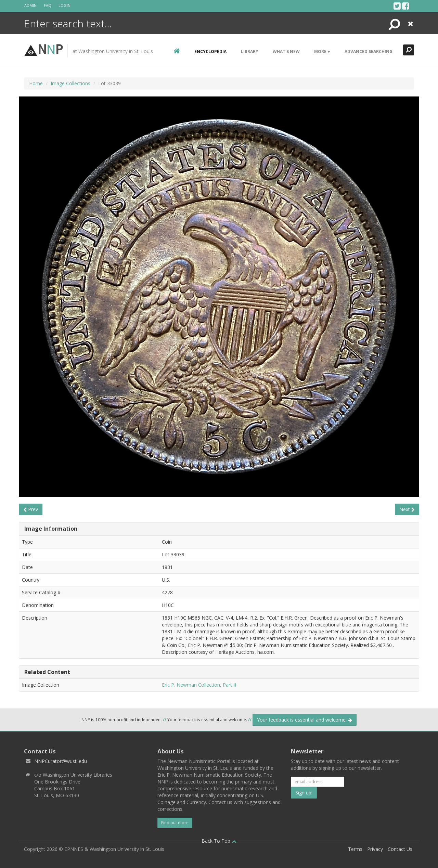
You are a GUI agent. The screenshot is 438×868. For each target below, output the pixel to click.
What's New (286, 51)
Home (36, 83)
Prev (31, 509)
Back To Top (219, 841)
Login (65, 5)
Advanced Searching (369, 51)
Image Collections (70, 83)
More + (322, 51)
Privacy (375, 849)
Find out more (175, 823)
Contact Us (400, 849)
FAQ (48, 5)
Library (250, 51)
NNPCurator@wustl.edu (61, 761)
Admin (30, 5)
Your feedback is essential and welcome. (305, 720)
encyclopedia (210, 51)
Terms (355, 849)
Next (407, 509)
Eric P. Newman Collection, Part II (199, 685)
